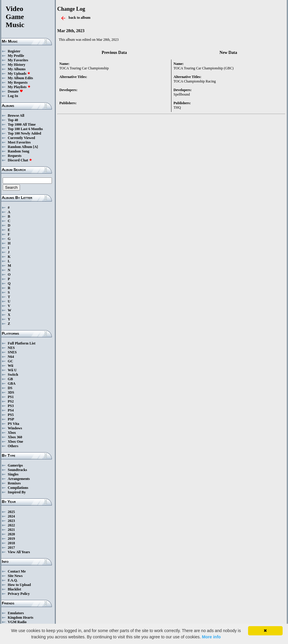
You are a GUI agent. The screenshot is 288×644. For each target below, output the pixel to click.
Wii (10, 366)
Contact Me (17, 571)
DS (10, 388)
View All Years (19, 552)
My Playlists (19, 87)
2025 (11, 512)
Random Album (20, 147)
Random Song (18, 151)
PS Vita (13, 424)
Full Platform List (22, 343)
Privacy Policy (19, 594)
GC (10, 361)
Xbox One (16, 442)
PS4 (11, 410)
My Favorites (18, 60)
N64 (11, 357)
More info (211, 637)
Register (14, 51)
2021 (11, 530)
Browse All (16, 116)
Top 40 (13, 120)
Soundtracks (17, 470)
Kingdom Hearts (21, 618)
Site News (15, 576)
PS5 (11, 415)
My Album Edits (20, 78)
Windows (15, 428)
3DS (11, 392)
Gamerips (15, 465)
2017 (11, 548)
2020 (11, 534)
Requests (15, 156)
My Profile (16, 56)
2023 (11, 521)
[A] (36, 147)
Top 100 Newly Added (24, 133)
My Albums (17, 69)
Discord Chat (20, 160)
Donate (15, 91)
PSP (11, 419)
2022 (11, 525)
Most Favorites (19, 142)
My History (17, 65)
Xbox (12, 433)
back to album (79, 18)
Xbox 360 (15, 437)
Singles (13, 474)
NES (11, 348)
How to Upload (19, 585)
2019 (11, 539)
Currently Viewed (21, 138)
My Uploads (19, 74)
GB (10, 379)
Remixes (14, 483)
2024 (11, 516)
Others (13, 446)
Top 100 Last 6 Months (25, 129)
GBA (12, 383)
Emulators (16, 613)
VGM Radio (17, 622)
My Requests (18, 82)
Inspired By (17, 492)
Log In (13, 96)
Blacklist (14, 589)
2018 (11, 543)
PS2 (11, 401)
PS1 (11, 397)
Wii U (12, 370)
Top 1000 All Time (22, 124)
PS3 (11, 406)
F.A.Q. (13, 580)
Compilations (18, 488)
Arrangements (19, 479)
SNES (12, 352)
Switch (13, 375)
